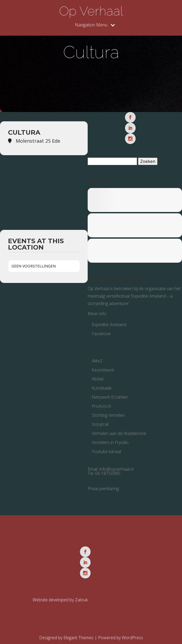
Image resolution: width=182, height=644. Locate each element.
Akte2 (97, 350)
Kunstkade (102, 377)
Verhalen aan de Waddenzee (119, 423)
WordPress (132, 616)
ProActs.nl (101, 395)
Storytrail (100, 414)
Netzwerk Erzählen (110, 386)
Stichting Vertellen (108, 405)
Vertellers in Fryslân (110, 432)
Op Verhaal (91, 11)
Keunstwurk (103, 359)
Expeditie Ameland (109, 314)
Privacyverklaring (103, 478)
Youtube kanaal (106, 441)
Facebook (101, 323)
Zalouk (81, 578)
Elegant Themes (78, 616)
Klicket (98, 368)
